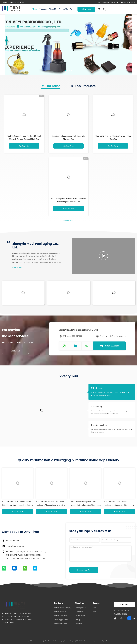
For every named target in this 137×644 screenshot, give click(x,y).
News (94, 612)
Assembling (96, 407)
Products (43, 9)
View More (68, 221)
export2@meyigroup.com (15, 546)
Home (35, 9)
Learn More (18, 268)
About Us (53, 9)
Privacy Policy (29, 641)
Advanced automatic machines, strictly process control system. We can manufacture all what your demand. (111, 412)
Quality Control (80, 616)
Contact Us (63, 9)
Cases (95, 608)
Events (73, 9)
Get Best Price (24, 146)
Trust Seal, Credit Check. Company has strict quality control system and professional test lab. (110, 394)
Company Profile (80, 608)
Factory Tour (79, 612)
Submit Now (84, 570)
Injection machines (100, 425)
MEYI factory (97, 388)
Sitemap (77, 620)
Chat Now (86, 9)
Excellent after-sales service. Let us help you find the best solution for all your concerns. (112, 431)
